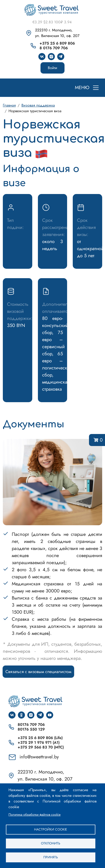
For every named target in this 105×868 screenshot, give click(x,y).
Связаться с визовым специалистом (38, 672)
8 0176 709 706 (54, 48)
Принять (51, 857)
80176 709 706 (31, 725)
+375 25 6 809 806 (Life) (40, 738)
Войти (52, 68)
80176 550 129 (31, 729)
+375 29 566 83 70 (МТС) (41, 747)
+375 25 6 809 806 (57, 43)
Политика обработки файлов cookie (34, 814)
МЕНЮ (82, 88)
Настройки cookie (51, 829)
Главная (9, 105)
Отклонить (51, 843)
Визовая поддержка (38, 105)
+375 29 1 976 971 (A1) (39, 743)
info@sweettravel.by (39, 757)
